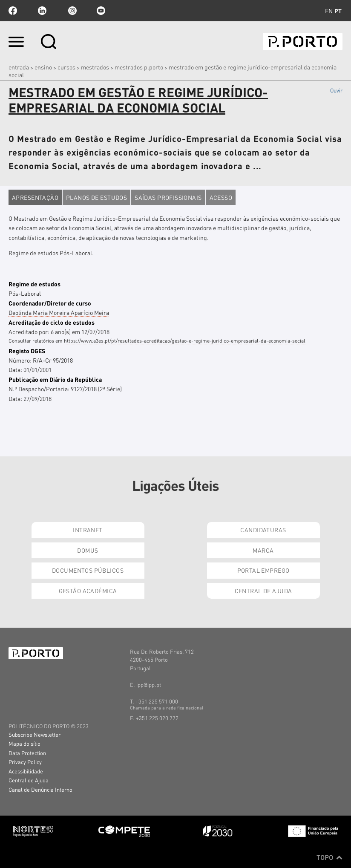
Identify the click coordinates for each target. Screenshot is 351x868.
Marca (263, 550)
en (329, 11)
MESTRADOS (95, 67)
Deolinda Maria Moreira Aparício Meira (59, 312)
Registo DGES (27, 351)
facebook (13, 11)
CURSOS (66, 67)
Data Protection (27, 753)
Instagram (72, 11)
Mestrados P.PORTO (139, 67)
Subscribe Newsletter (35, 734)
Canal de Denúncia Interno (40, 789)
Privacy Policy (25, 762)
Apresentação (35, 197)
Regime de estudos (35, 284)
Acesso (221, 197)
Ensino (43, 67)
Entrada (19, 67)
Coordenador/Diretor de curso (50, 303)
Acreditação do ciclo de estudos (52, 322)
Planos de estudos (96, 197)
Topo (329, 857)
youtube (101, 11)
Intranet (88, 530)
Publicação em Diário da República (55, 379)
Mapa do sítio (24, 743)
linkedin (42, 11)
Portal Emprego (263, 570)
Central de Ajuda (263, 591)
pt (338, 11)
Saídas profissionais (168, 197)
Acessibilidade (26, 771)
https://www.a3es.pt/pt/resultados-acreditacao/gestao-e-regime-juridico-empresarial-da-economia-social (185, 341)
